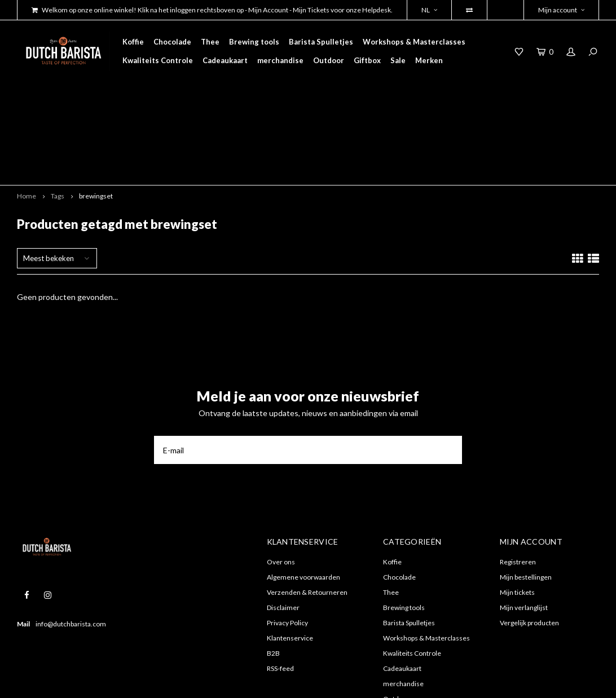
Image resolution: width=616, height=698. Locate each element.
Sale (398, 60)
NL (429, 10)
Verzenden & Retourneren (307, 520)
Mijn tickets (517, 520)
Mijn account (561, 10)
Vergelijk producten (529, 551)
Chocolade (172, 42)
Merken (429, 60)
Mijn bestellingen (526, 505)
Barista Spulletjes (321, 42)
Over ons (281, 490)
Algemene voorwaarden (303, 505)
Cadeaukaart (225, 60)
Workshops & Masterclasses (414, 42)
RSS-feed (280, 596)
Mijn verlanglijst (524, 535)
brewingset (96, 124)
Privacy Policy (287, 551)
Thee (210, 42)
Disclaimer (283, 535)
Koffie (133, 42)
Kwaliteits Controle (158, 60)
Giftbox (367, 60)
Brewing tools (254, 42)
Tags (58, 124)
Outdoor (329, 60)
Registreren (518, 490)
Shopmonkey (166, 681)
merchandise (280, 60)
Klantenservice (290, 566)
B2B (273, 581)
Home (27, 124)
